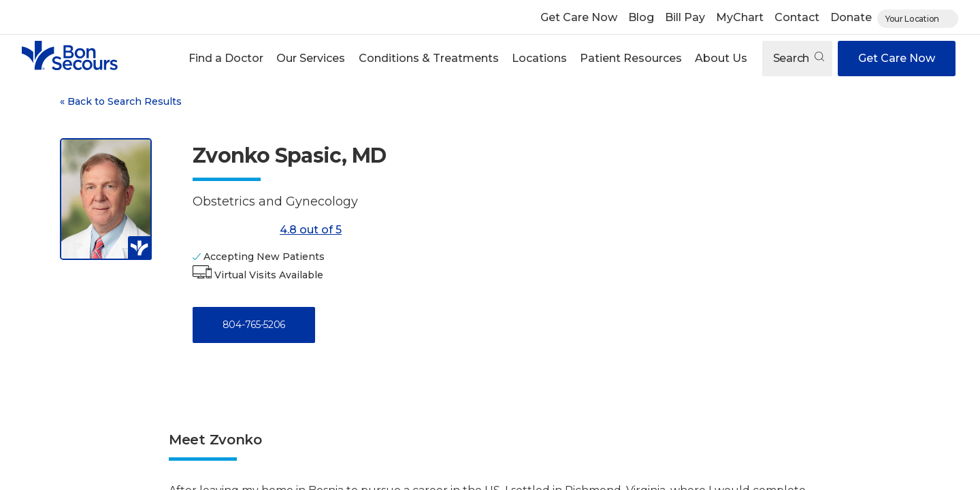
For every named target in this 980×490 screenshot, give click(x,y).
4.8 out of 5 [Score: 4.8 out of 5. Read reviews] (267, 230)
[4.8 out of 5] (233, 230)
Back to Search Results (121, 101)
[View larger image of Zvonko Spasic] (106, 199)
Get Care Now (579, 17)
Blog (641, 17)
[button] (226, 59)
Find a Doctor (226, 58)
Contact (797, 17)
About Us (721, 58)
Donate (851, 17)
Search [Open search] (799, 58)
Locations (539, 58)
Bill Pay (685, 17)
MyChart (740, 17)
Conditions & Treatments (429, 58)
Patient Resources (631, 58)
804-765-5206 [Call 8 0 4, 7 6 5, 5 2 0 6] (254, 325)
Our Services (311, 58)
